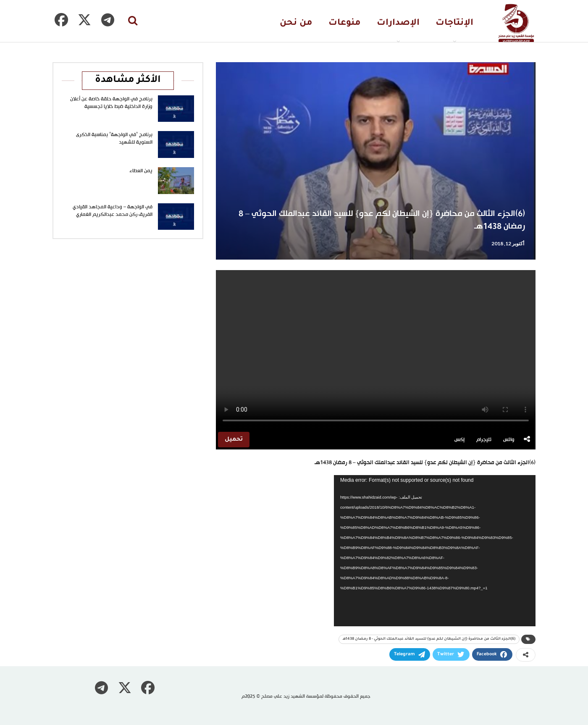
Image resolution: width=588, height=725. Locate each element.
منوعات (345, 23)
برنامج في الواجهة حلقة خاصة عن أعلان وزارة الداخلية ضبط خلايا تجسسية (111, 103)
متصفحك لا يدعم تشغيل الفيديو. (376, 350)
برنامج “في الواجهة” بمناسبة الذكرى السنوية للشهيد (114, 139)
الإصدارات (398, 23)
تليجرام (484, 440)
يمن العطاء (141, 171)
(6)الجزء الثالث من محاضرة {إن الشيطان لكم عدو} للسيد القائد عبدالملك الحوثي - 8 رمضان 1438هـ (429, 639)
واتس (509, 440)
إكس (459, 440)
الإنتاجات (454, 23)
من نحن (296, 23)
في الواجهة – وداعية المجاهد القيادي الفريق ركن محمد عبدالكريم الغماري (113, 211)
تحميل (234, 440)
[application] (435, 551)
